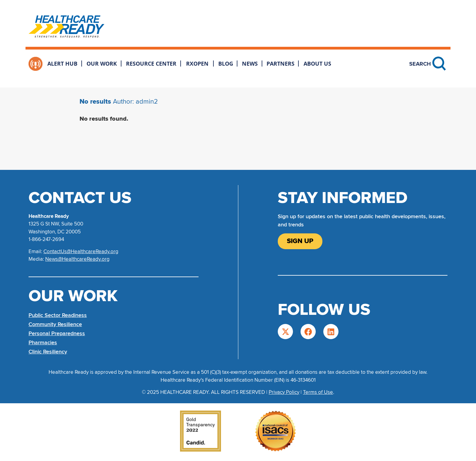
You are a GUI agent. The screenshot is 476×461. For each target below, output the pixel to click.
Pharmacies (43, 342)
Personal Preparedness (57, 333)
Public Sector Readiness (58, 315)
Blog (226, 64)
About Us (317, 64)
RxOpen (197, 64)
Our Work (102, 64)
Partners (280, 64)
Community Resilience (55, 324)
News (250, 64)
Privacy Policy (284, 392)
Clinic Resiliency (48, 352)
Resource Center (151, 64)
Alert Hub (62, 64)
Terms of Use (318, 392)
